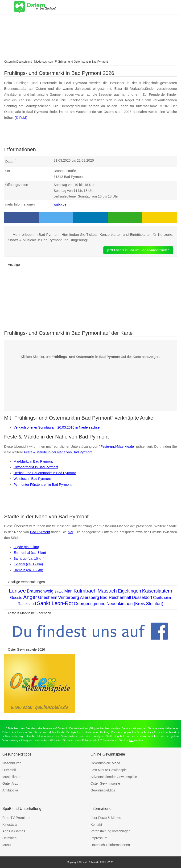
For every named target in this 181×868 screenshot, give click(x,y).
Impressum (99, 838)
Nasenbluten (12, 763)
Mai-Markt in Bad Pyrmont (33, 461)
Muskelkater (12, 777)
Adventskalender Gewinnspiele (114, 777)
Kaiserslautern (157, 591)
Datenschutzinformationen (110, 845)
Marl (68, 591)
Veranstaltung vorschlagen (111, 831)
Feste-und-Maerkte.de (117, 447)
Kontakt (96, 825)
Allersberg (89, 597)
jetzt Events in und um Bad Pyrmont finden (138, 250)
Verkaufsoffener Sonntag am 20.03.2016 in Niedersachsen (57, 427)
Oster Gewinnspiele (105, 783)
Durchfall (9, 770)
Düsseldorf (142, 597)
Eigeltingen (130, 591)
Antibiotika (10, 790)
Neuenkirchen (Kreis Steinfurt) (135, 604)
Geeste (16, 598)
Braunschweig (40, 591)
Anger (30, 597)
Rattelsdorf (27, 604)
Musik (7, 845)
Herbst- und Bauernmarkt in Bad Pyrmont (45, 473)
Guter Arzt (10, 783)
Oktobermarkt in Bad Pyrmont (36, 467)
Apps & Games (14, 831)
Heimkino (9, 838)
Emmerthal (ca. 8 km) (30, 553)
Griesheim (48, 597)
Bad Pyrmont (40, 532)
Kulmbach (85, 591)
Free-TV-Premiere (16, 818)
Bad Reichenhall (115, 597)
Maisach (107, 591)
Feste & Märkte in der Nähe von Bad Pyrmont (58, 452)
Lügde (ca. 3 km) (26, 547)
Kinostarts (10, 825)
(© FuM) (21, 118)
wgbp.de (60, 204)
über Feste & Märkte (106, 818)
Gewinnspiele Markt (105, 763)
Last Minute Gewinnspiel (109, 770)
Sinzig (59, 591)
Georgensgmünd (90, 604)
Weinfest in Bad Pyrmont (32, 479)
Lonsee (17, 591)
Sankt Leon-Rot (55, 603)
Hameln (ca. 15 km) (28, 570)
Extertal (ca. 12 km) (28, 564)
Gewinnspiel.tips (103, 790)
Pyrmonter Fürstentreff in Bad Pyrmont (42, 485)
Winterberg (69, 597)
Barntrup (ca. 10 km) (29, 559)
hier (71, 532)
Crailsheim (162, 598)
